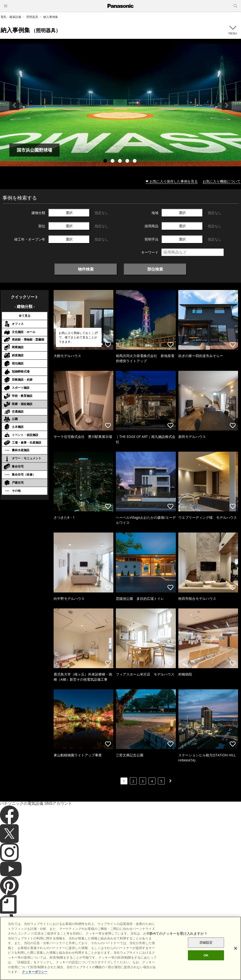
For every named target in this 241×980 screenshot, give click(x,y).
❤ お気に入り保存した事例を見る (172, 181)
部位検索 (155, 269)
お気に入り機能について (222, 181)
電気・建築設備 (11, 17)
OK (206, 963)
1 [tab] (106, 161)
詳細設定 (206, 951)
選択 (69, 213)
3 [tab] (120, 161)
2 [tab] (113, 161)
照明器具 (32, 17)
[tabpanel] (120, 105)
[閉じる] (236, 956)
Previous (14, 105)
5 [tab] (135, 161)
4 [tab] (128, 161)
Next (227, 105)
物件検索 (86, 269)
